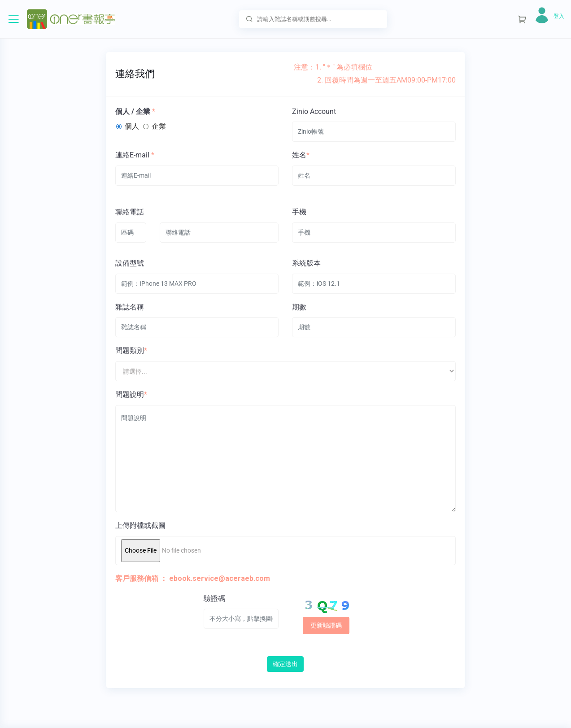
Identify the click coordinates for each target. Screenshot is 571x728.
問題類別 (130, 351)
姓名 (299, 155)
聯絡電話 (130, 212)
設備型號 (130, 263)
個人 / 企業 (133, 111)
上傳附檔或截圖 (140, 525)
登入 (559, 16)
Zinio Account (314, 111)
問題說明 (130, 395)
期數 (299, 307)
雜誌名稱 (130, 307)
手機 (299, 212)
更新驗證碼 (326, 625)
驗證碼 (214, 599)
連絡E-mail (132, 155)
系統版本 (306, 263)
